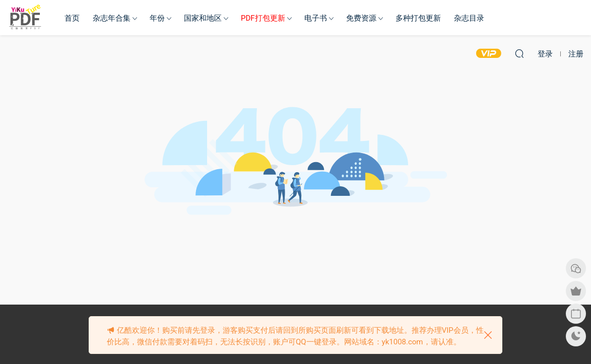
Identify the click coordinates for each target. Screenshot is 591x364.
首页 (72, 18)
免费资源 (361, 18)
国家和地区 (203, 18)
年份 (157, 18)
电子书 (316, 18)
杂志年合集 (112, 18)
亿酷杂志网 (25, 18)
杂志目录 (469, 18)
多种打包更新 (418, 18)
